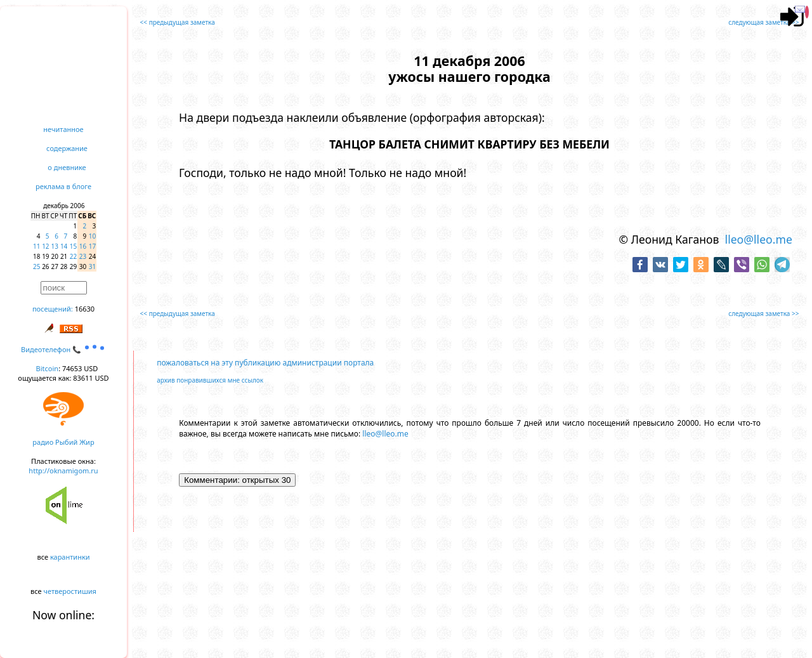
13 (55, 246)
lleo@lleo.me (759, 239)
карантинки (70, 557)
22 (73, 256)
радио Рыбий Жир (63, 442)
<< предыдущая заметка (178, 22)
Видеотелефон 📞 (63, 349)
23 (83, 256)
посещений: (53, 309)
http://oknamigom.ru (63, 470)
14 (64, 246)
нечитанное (63, 129)
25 (36, 266)
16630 (85, 309)
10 (92, 236)
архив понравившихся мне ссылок (210, 380)
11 (36, 246)
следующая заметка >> (763, 22)
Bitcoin (48, 368)
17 (92, 246)
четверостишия (70, 591)
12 (45, 246)
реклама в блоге (63, 186)
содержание (67, 148)
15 (73, 246)
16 (83, 246)
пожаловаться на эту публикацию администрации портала (265, 363)
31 (92, 266)
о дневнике (67, 167)
